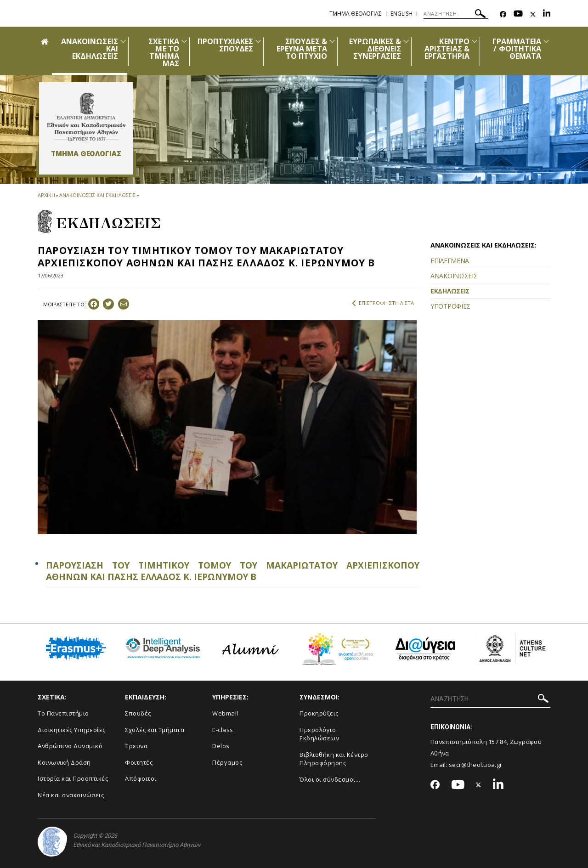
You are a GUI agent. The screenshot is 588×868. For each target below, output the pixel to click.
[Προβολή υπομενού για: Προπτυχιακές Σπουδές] (258, 41)
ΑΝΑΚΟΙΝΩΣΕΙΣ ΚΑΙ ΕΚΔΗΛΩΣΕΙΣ (97, 195)
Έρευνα (136, 746)
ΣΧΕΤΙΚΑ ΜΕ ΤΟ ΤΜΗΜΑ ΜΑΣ (164, 52)
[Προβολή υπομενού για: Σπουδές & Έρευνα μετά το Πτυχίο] (332, 41)
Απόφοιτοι (141, 778)
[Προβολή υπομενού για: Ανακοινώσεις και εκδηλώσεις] (123, 41)
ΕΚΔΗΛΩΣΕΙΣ (450, 291)
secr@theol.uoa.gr (475, 765)
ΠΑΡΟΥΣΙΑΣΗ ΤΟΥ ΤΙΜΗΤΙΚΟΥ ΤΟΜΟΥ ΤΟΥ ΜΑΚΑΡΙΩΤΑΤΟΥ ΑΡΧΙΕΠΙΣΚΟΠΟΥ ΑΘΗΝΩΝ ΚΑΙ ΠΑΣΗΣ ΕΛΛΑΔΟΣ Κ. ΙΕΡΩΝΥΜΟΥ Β (233, 571)
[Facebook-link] (503, 14)
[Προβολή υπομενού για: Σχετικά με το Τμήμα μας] (184, 41)
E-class (223, 730)
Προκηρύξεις (319, 713)
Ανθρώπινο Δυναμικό (70, 746)
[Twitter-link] (533, 14)
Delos (221, 746)
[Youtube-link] (518, 14)
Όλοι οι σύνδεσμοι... (330, 779)
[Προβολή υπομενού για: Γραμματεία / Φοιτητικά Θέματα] (546, 41)
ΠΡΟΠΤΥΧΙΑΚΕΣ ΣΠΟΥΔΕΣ (226, 45)
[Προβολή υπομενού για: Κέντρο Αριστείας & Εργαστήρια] (475, 41)
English (401, 14)
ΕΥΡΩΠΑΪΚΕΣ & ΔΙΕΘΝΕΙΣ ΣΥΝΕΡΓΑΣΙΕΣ (375, 49)
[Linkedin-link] (547, 14)
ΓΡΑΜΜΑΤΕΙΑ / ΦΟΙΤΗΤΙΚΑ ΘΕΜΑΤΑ (517, 49)
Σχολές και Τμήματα (155, 730)
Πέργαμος (227, 762)
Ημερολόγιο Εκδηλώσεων (319, 734)
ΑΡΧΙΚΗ (46, 195)
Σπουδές (138, 713)
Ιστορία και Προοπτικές (73, 778)
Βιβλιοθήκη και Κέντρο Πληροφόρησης (334, 759)
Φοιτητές (139, 762)
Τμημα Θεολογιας (356, 14)
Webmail (225, 713)
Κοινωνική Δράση (64, 762)
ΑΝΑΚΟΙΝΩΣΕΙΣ (454, 276)
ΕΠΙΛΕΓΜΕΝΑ (450, 261)
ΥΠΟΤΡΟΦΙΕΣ (450, 306)
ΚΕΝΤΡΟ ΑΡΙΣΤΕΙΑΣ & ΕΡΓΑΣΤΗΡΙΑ (447, 49)
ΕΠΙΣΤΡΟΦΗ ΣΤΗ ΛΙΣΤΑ (383, 303)
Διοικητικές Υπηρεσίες (72, 730)
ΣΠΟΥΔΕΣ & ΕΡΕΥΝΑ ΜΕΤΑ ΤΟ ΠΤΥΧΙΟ (302, 49)
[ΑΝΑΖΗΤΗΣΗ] (456, 14)
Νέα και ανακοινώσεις (71, 795)
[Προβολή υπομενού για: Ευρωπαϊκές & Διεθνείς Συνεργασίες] (406, 41)
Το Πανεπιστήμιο (63, 713)
